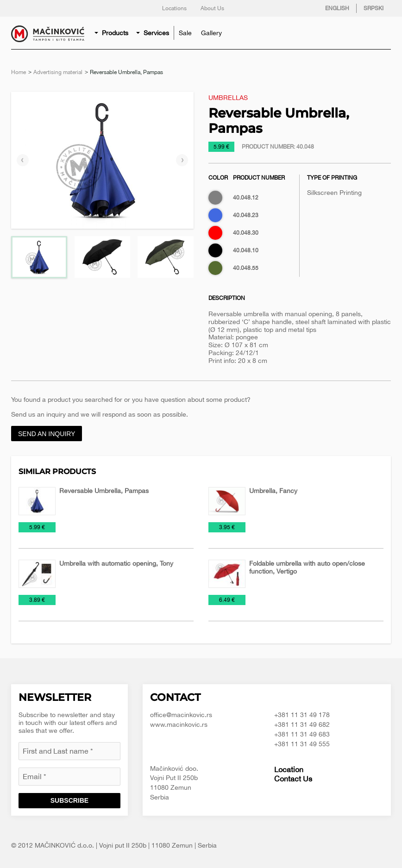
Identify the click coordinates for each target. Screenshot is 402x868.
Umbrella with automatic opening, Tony (116, 563)
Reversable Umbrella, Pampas (104, 491)
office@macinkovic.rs (181, 715)
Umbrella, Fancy (273, 491)
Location (289, 769)
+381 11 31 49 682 (302, 724)
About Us (212, 8)
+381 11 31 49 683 (302, 734)
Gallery (211, 33)
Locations (174, 8)
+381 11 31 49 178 (302, 715)
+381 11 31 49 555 (302, 744)
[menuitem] (112, 33)
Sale (185, 33)
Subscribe (69, 800)
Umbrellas (228, 98)
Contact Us (293, 779)
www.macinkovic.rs (179, 724)
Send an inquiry (47, 434)
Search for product (382, 33)
